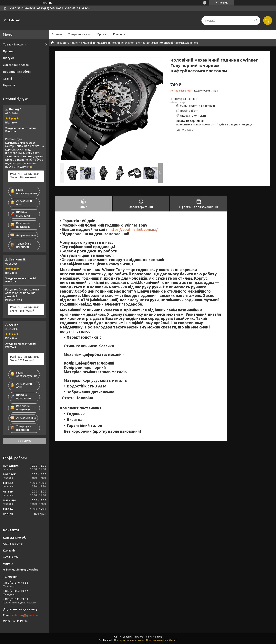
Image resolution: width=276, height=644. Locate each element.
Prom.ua (157, 637)
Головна (57, 34)
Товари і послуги (79, 34)
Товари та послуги (68, 43)
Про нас (102, 34)
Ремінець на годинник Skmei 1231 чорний (24, 358)
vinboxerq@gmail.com (25, 615)
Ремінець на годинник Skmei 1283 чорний (24, 309)
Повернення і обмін (17, 72)
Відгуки (8, 58)
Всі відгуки (25, 441)
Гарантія (9, 85)
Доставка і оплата (16, 65)
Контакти (119, 34)
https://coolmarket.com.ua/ (134, 229)
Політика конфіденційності (162, 640)
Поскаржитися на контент (129, 640)
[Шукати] (256, 20)
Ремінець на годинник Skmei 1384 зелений (24, 176)
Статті (7, 78)
